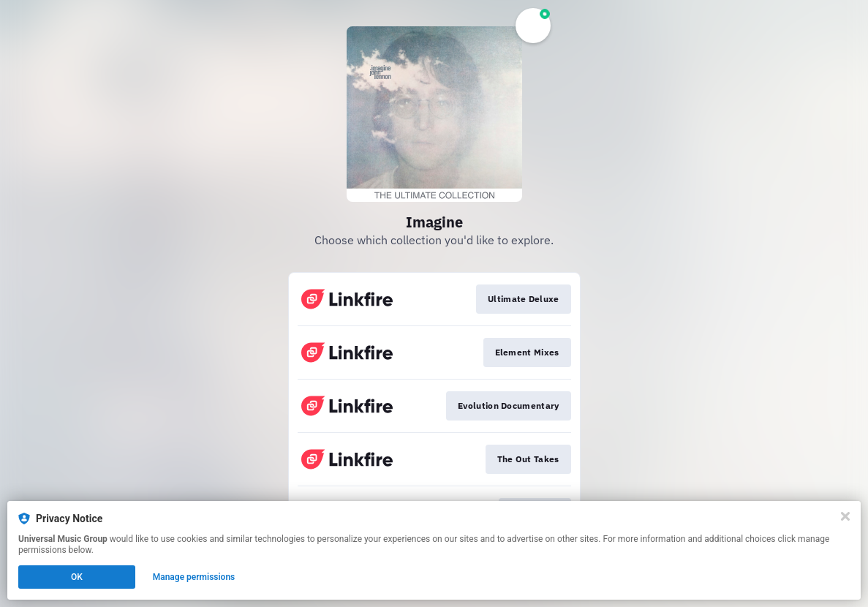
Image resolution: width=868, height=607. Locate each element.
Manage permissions (194, 577)
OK (77, 577)
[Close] (845, 516)
